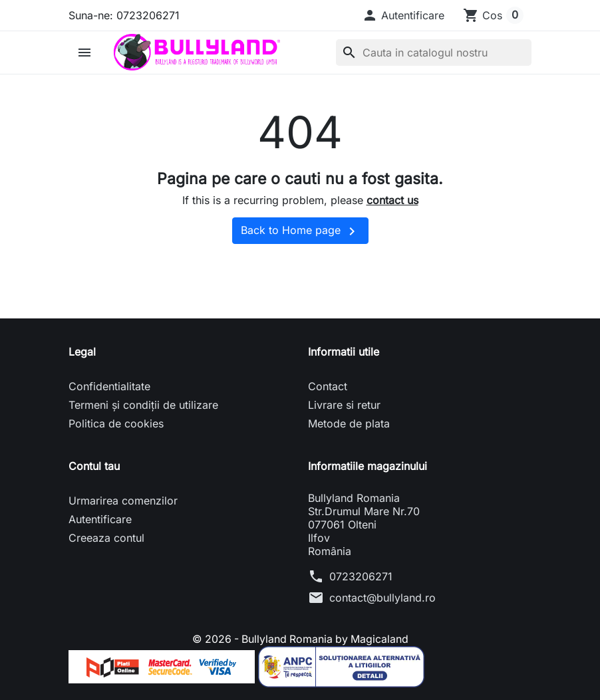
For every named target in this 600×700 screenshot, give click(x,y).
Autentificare (100, 519)
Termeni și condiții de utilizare (143, 405)
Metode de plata (349, 423)
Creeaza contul (106, 538)
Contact (328, 386)
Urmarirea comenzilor (123, 501)
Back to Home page (300, 231)
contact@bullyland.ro (382, 598)
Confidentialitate (109, 386)
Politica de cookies (116, 423)
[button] (403, 15)
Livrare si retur (344, 405)
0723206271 (361, 576)
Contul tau (94, 466)
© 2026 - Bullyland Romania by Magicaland (300, 639)
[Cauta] (434, 53)
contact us (392, 200)
